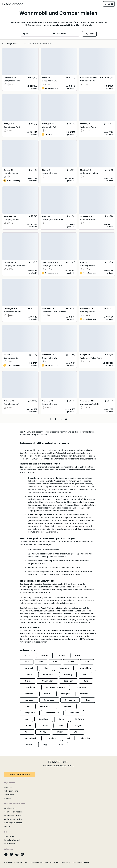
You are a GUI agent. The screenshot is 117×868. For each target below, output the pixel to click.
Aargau (44, 655)
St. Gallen (79, 719)
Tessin (45, 726)
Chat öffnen (10, 836)
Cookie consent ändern (80, 863)
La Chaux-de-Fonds (56, 687)
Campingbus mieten (13, 823)
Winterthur (85, 738)
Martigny (65, 694)
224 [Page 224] (67, 419)
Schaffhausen (52, 713)
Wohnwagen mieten (13, 819)
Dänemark (64, 668)
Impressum (55, 863)
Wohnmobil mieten (13, 815)
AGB (26, 863)
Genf (85, 675)
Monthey (84, 694)
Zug (45, 745)
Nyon (88, 700)
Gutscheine (9, 795)
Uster (27, 732)
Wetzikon (52, 738)
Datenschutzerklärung (39, 863)
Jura (86, 681)
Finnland (28, 675)
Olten (27, 706)
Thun (61, 726)
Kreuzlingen (30, 687)
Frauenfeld (48, 675)
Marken (8, 826)
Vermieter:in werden (13, 812)
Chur (46, 668)
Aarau (27, 655)
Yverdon (28, 745)
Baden (62, 655)
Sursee (28, 726)
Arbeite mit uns (11, 791)
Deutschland (85, 668)
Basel (78, 655)
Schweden (74, 713)
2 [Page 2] (56, 419)
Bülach (71, 662)
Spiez (62, 719)
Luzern (47, 694)
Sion (26, 719)
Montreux (29, 700)
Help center (9, 844)
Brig (55, 662)
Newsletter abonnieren (20, 774)
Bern (27, 662)
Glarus (28, 681)
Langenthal (81, 687)
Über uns (8, 787)
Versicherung (10, 808)
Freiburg (68, 675)
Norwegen (70, 700)
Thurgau (78, 726)
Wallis (77, 732)
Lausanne (29, 694)
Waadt (60, 732)
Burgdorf (29, 668)
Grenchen (68, 681)
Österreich (45, 706)
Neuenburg (49, 700)
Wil (68, 738)
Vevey (43, 732)
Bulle (87, 662)
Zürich (60, 745)
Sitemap (65, 863)
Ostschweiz (66, 706)
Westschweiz (31, 738)
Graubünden (47, 681)
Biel (41, 662)
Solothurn (44, 719)
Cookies (8, 798)
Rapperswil (30, 713)
